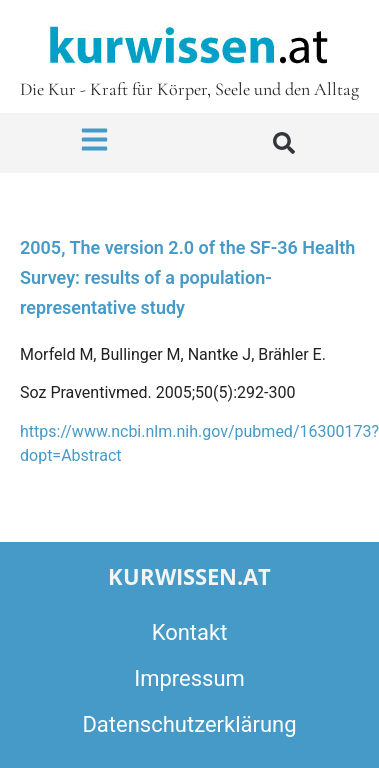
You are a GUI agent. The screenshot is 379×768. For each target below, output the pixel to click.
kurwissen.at (189, 576)
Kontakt (190, 632)
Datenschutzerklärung (189, 724)
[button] (284, 143)
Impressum (189, 678)
